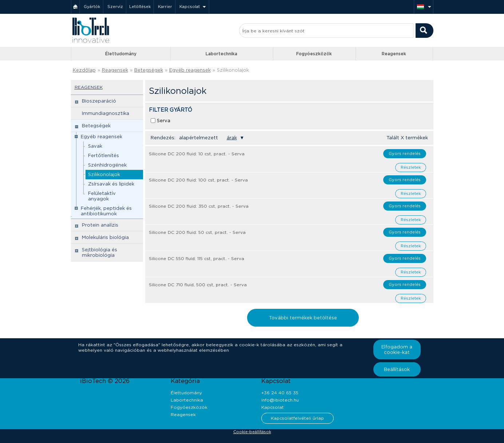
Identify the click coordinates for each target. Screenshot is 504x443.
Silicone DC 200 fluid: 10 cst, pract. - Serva (197, 154)
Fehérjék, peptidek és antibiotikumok (106, 211)
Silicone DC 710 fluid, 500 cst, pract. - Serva (198, 285)
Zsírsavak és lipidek (111, 184)
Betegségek (149, 70)
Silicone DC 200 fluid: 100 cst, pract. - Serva (198, 180)
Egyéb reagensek (190, 70)
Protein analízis (100, 225)
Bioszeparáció (99, 101)
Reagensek (394, 54)
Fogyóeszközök (314, 54)
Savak (95, 146)
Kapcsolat (190, 7)
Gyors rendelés (405, 153)
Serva (164, 121)
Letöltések (140, 7)
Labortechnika (221, 54)
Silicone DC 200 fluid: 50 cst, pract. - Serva (197, 232)
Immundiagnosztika (106, 113)
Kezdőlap (84, 70)
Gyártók (92, 7)
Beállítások (397, 369)
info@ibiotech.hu (280, 400)
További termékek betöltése (303, 318)
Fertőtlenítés (104, 155)
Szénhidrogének (107, 165)
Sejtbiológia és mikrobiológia (100, 252)
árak (232, 138)
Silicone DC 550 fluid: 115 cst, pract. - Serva (197, 258)
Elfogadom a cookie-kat (397, 350)
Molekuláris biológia (105, 237)
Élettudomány (121, 54)
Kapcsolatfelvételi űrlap (297, 418)
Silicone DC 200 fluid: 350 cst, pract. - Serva (199, 206)
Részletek (411, 167)
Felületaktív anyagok (102, 196)
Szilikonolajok (233, 70)
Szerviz (115, 7)
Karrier (165, 7)
